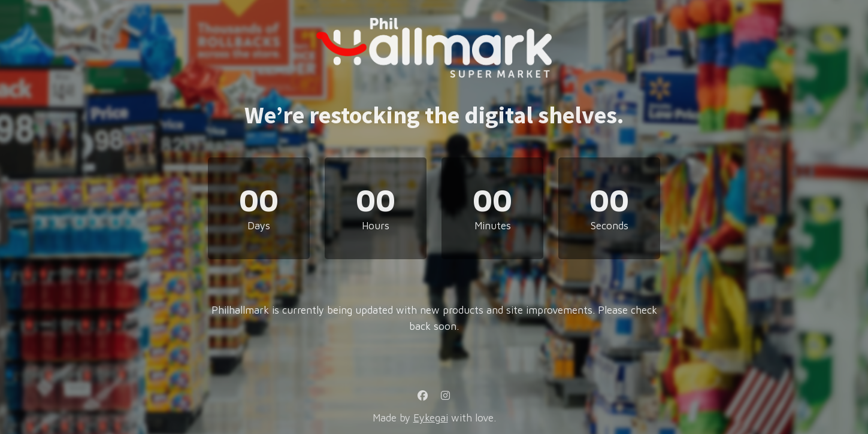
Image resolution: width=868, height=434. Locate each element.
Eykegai (431, 418)
